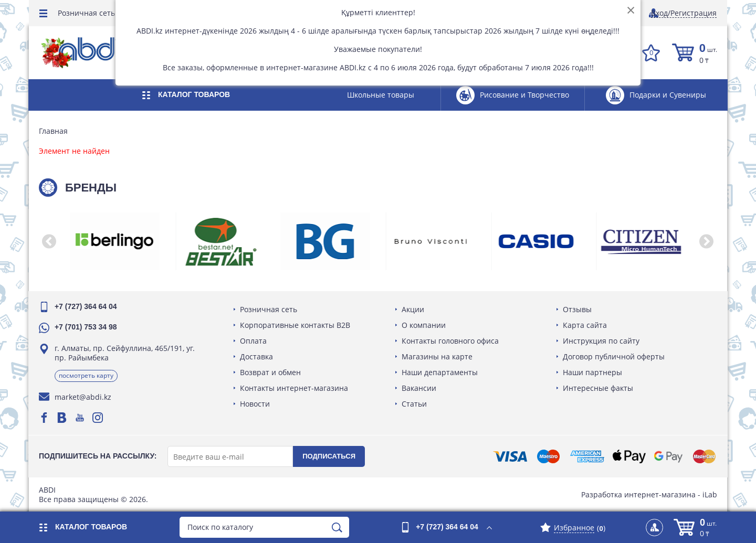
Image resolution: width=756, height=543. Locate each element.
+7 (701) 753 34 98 (86, 327)
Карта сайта (585, 325)
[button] (50, 241)
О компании (424, 325)
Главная (54, 131)
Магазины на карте (437, 356)
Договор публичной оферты (614, 356)
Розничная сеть (86, 13)
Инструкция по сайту (601, 341)
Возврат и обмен (271, 372)
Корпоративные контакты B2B (296, 325)
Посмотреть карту (87, 375)
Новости (255, 404)
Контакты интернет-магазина (295, 388)
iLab (709, 494)
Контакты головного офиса (450, 341)
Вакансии (419, 388)
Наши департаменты (440, 372)
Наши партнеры (592, 372)
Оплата (254, 341)
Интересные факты (598, 388)
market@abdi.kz (83, 397)
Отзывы (577, 309)
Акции (413, 309)
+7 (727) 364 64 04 (86, 306)
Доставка (257, 356)
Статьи (414, 404)
